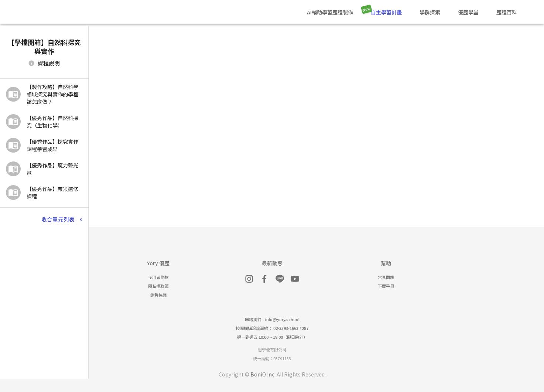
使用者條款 (158, 277)
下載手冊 (386, 286)
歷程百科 (507, 12)
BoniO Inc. (263, 374)
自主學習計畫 (386, 12)
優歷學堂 (468, 12)
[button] (44, 94)
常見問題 (386, 277)
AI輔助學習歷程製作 (330, 12)
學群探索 (430, 12)
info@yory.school (282, 319)
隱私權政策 (158, 286)
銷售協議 (158, 295)
